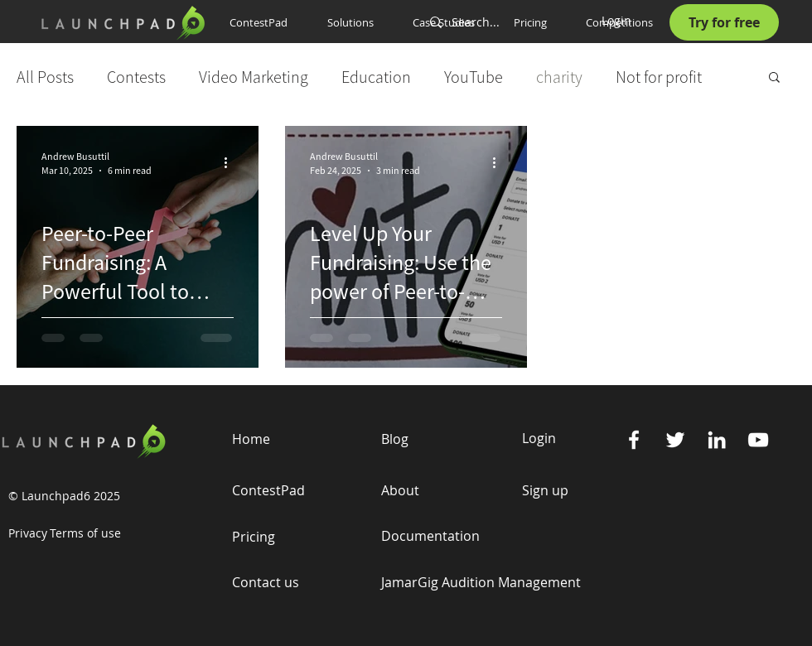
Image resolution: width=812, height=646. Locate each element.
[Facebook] (634, 440)
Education (376, 77)
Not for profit (659, 77)
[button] (358, 22)
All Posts (45, 77)
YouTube (474, 77)
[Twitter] (675, 440)
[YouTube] (758, 440)
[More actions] (231, 162)
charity (559, 77)
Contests (136, 77)
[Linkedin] (717, 440)
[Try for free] (724, 22)
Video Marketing (254, 77)
